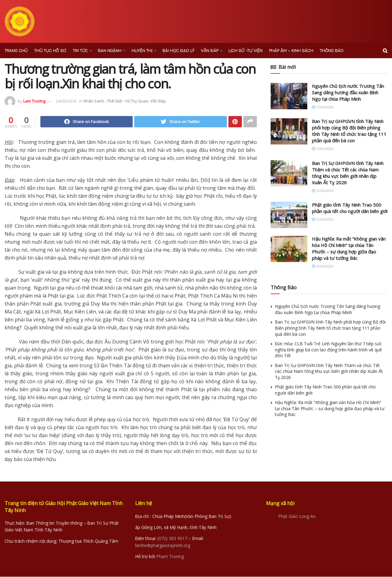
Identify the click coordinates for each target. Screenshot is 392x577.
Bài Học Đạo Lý (178, 50)
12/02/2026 (323, 191)
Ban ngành (110, 50)
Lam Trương (34, 101)
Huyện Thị (142, 50)
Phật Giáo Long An (297, 517)
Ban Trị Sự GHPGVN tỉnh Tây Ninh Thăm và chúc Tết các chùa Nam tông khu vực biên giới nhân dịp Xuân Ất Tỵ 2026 (348, 173)
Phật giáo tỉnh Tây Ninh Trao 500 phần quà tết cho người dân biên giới (350, 208)
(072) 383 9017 (172, 539)
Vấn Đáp (210, 50)
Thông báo (332, 50)
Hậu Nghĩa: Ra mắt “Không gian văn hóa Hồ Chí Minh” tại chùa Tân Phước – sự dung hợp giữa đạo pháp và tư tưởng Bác (349, 248)
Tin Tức (80, 50)
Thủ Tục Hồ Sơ (50, 50)
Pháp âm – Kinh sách (291, 50)
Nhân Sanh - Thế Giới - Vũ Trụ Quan (116, 101)
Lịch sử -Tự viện (245, 50)
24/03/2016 (66, 101)
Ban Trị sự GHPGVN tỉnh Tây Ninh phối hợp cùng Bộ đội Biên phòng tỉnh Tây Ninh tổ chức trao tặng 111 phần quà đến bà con (349, 131)
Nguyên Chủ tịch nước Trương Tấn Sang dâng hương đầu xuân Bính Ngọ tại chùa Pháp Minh (348, 92)
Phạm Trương (170, 557)
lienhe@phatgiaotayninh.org (163, 546)
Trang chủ (16, 50)
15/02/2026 (323, 149)
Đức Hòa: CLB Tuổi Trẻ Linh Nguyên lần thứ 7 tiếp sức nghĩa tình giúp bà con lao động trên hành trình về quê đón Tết (328, 350)
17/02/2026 (323, 107)
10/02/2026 (323, 266)
